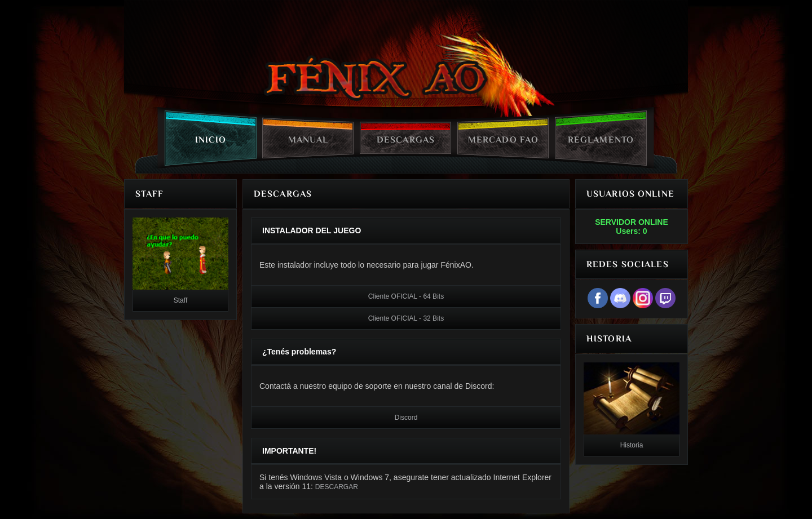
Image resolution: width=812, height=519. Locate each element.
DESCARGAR (337, 487)
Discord (406, 418)
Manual (308, 140)
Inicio (211, 140)
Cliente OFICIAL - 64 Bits (406, 296)
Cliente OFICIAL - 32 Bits (406, 318)
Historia (632, 445)
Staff (180, 300)
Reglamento (601, 140)
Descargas (406, 140)
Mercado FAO (503, 140)
